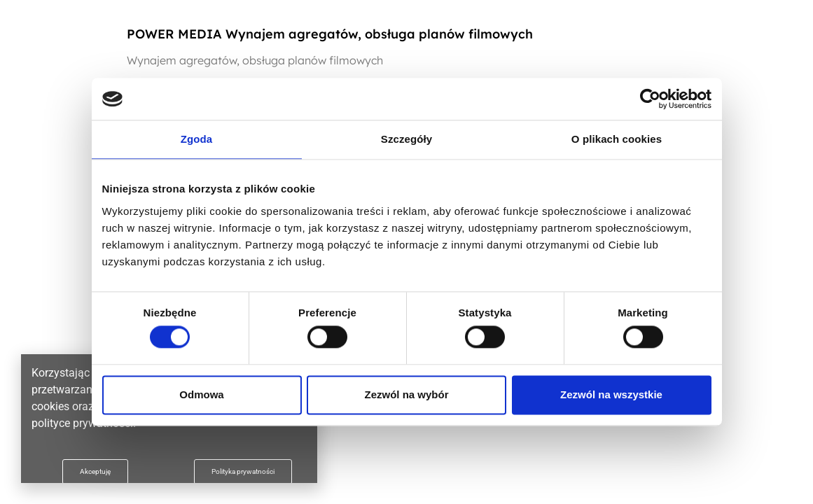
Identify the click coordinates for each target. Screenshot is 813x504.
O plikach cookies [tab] (617, 139)
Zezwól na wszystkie (611, 394)
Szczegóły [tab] (406, 139)
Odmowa (201, 394)
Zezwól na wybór (406, 394)
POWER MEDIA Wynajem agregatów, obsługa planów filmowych (330, 34)
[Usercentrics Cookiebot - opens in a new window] (650, 99)
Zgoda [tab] (197, 139)
